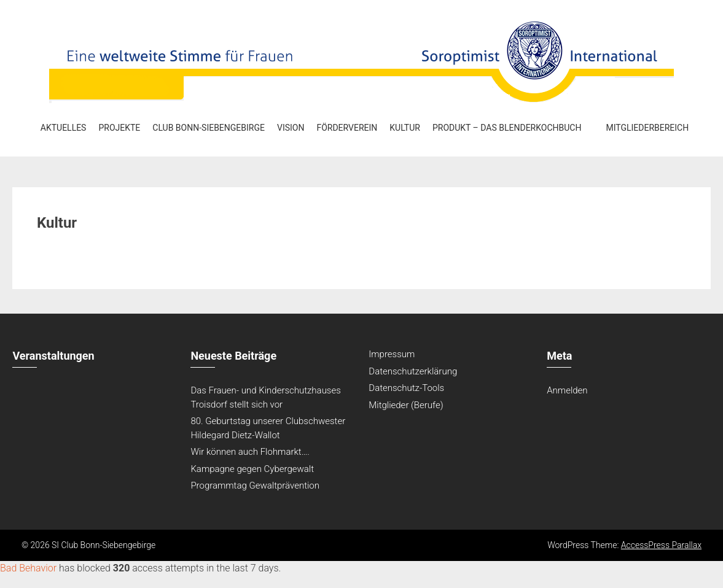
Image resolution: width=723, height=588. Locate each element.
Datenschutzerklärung (413, 371)
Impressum (392, 354)
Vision (291, 128)
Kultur (405, 128)
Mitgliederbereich (647, 128)
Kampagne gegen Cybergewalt (252, 469)
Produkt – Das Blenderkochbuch (507, 128)
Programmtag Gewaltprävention (255, 485)
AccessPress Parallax (661, 545)
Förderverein (347, 128)
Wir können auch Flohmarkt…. (250, 452)
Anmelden (567, 390)
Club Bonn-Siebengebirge (209, 128)
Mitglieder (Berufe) (406, 405)
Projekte (119, 128)
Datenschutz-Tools (406, 388)
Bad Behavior (28, 568)
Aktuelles (64, 128)
